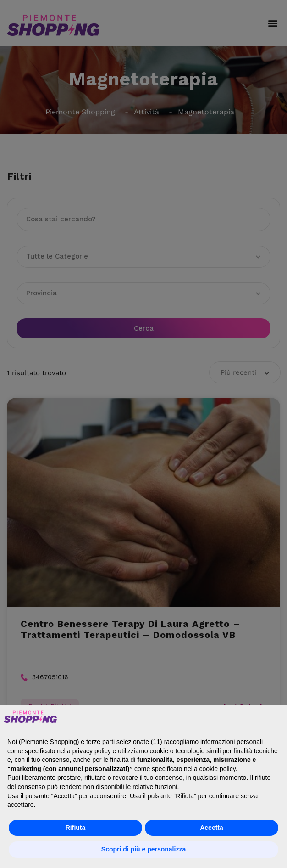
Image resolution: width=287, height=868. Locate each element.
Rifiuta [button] (76, 828)
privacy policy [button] (92, 751)
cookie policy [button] (218, 769)
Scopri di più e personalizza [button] (143, 849)
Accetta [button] (212, 828)
